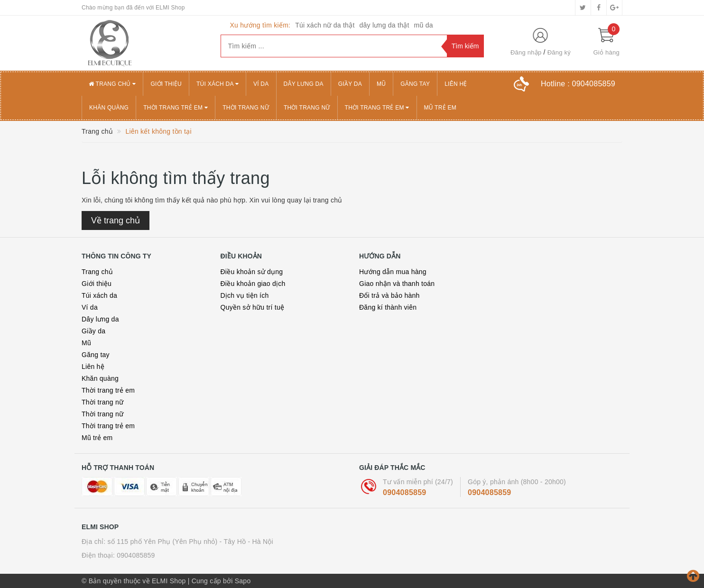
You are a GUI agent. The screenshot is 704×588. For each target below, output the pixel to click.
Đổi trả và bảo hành (389, 295)
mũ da (424, 25)
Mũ (381, 84)
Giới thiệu (166, 84)
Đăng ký (559, 52)
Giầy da (350, 84)
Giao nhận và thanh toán (397, 284)
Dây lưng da (304, 84)
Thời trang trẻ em (176, 108)
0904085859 (404, 492)
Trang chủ (112, 84)
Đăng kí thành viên (388, 307)
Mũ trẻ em (440, 108)
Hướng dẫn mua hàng (393, 272)
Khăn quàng (109, 108)
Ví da (261, 84)
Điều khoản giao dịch (253, 284)
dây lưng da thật (384, 25)
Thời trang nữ (246, 108)
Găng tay (415, 84)
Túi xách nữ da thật (325, 25)
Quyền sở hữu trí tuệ (253, 307)
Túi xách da (218, 84)
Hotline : (578, 84)
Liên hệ (456, 84)
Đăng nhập (526, 52)
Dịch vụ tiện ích (245, 295)
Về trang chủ (116, 220)
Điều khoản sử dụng (252, 272)
